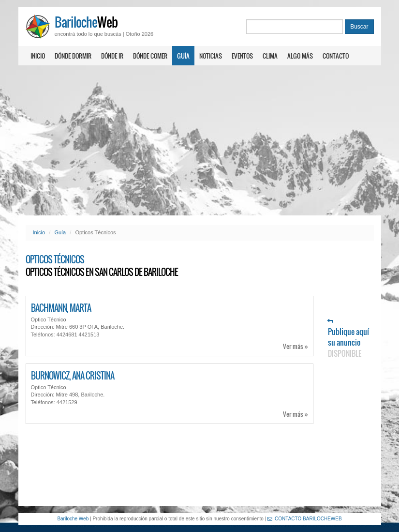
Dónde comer (150, 56)
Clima (270, 56)
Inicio (38, 56)
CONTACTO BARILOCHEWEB (305, 519)
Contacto (336, 56)
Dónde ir (112, 56)
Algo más (300, 56)
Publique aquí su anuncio (348, 339)
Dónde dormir (73, 56)
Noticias (211, 56)
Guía (183, 56)
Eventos (242, 56)
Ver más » (296, 346)
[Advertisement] (199, 140)
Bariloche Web (73, 519)
